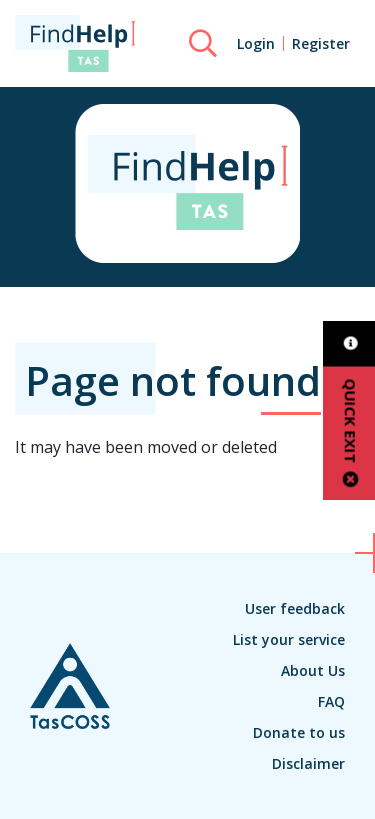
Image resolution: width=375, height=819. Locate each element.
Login (256, 43)
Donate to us (299, 732)
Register (321, 43)
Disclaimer (308, 763)
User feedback (295, 608)
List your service (289, 639)
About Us (313, 670)
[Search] (203, 44)
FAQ (331, 701)
